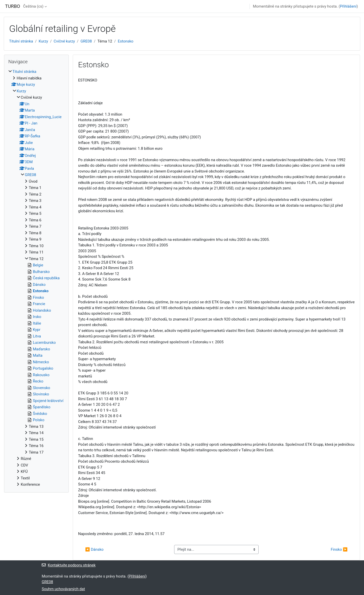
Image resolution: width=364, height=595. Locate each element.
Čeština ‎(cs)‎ (33, 6)
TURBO (13, 6)
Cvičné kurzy (64, 41)
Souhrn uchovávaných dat (63, 589)
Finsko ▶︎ (339, 549)
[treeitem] (36, 278)
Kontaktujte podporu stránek (69, 565)
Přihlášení (348, 6)
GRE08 (86, 41)
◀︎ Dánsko (94, 549)
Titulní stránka (21, 41)
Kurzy (43, 41)
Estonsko (126, 41)
